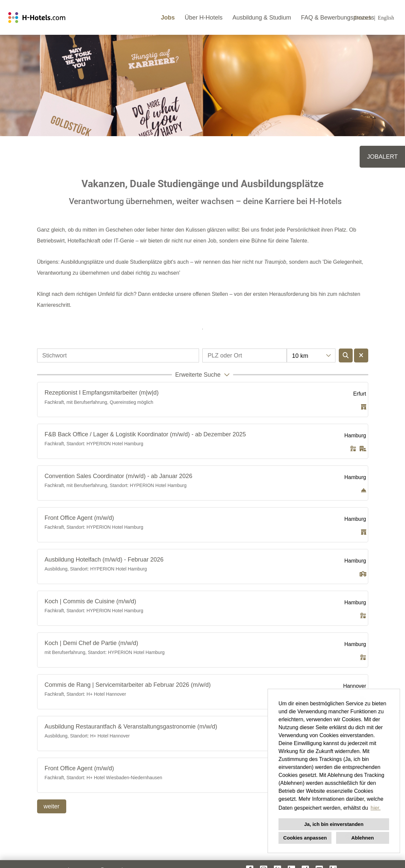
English (386, 18)
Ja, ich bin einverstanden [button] (334, 824)
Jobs (168, 18)
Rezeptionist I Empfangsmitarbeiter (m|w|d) (102, 393)
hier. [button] (376, 808)
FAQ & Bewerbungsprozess (338, 18)
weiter (52, 806)
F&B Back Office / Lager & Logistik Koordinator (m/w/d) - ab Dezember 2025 (145, 434)
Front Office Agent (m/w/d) (79, 518)
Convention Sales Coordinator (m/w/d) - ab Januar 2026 (119, 476)
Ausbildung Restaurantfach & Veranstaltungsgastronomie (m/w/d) (131, 727)
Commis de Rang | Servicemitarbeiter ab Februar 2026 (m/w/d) (128, 685)
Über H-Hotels (204, 18)
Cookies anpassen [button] (305, 838)
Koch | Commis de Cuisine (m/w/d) (91, 601)
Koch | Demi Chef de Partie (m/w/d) (92, 643)
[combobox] (311, 355)
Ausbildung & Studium (262, 18)
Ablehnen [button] (363, 838)
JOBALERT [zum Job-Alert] (382, 157)
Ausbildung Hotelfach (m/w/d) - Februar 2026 (104, 560)
